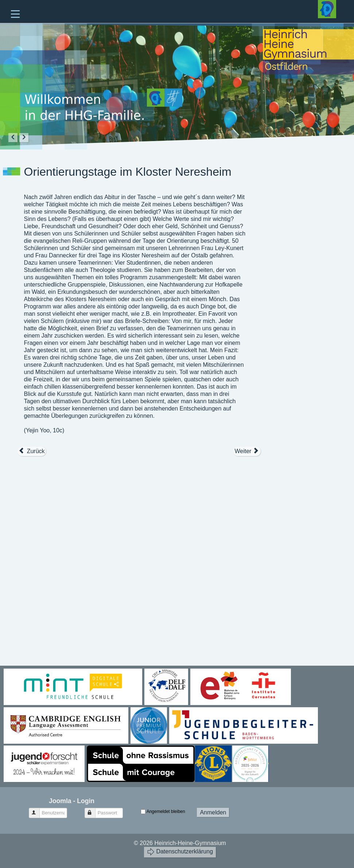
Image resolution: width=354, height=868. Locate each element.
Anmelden (213, 812)
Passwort (94, 810)
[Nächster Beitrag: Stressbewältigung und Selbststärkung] (247, 451)
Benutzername (38, 810)
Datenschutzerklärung (180, 852)
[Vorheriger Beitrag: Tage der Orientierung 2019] (32, 451)
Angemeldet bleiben (166, 811)
